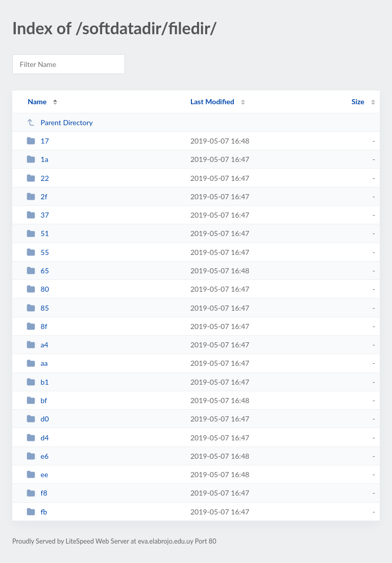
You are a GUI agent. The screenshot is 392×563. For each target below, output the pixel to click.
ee (37, 474)
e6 (38, 456)
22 (38, 178)
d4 (38, 438)
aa (37, 363)
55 (38, 252)
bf (37, 400)
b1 (38, 382)
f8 (37, 493)
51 (38, 233)
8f (37, 326)
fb (37, 512)
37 (38, 215)
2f (37, 196)
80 (38, 289)
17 (38, 141)
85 (38, 308)
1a (38, 159)
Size (358, 101)
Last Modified (212, 101)
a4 (38, 345)
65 (38, 271)
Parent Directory (60, 122)
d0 (38, 419)
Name (37, 101)
